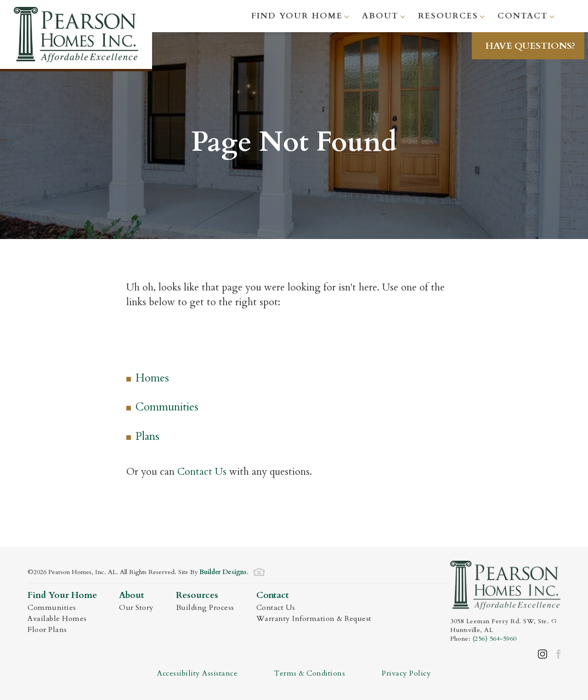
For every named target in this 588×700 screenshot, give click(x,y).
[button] (530, 46)
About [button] (380, 16)
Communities (167, 407)
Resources (197, 595)
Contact (273, 595)
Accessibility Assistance (197, 673)
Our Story (136, 608)
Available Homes (57, 619)
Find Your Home (62, 595)
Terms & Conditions (310, 673)
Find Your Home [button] (297, 16)
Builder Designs (223, 572)
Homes (152, 378)
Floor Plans (47, 630)
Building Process (205, 608)
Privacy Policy (406, 673)
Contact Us (202, 472)
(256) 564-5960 (495, 639)
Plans (147, 436)
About (132, 595)
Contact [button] (523, 16)
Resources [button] (448, 16)
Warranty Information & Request (314, 619)
